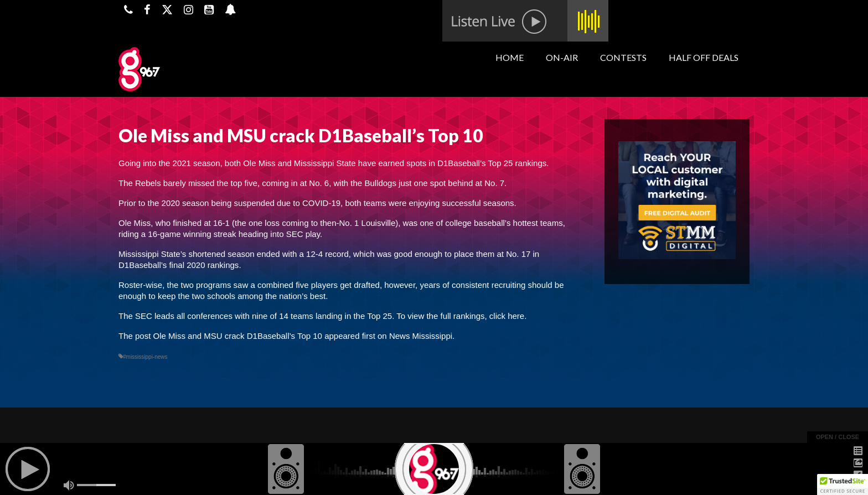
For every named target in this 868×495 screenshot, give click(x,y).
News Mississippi (421, 336)
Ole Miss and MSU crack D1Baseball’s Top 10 (238, 336)
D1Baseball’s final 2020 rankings (179, 265)
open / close (838, 437)
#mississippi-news (145, 357)
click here (507, 316)
